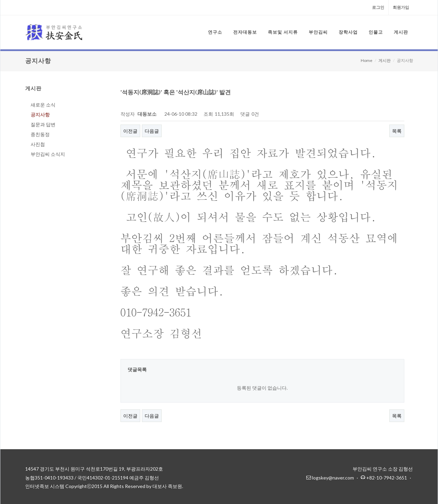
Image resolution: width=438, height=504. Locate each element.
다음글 (152, 131)
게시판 (385, 60)
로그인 (378, 7)
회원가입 (401, 7)
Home (367, 60)
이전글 (130, 131)
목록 (397, 131)
